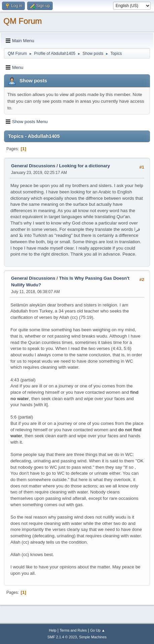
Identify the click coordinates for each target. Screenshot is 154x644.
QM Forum (23, 21)
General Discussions (33, 166)
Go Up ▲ (97, 630)
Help (53, 630)
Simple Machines (93, 637)
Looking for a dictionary (85, 166)
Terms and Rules (73, 630)
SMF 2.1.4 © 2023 (62, 637)
